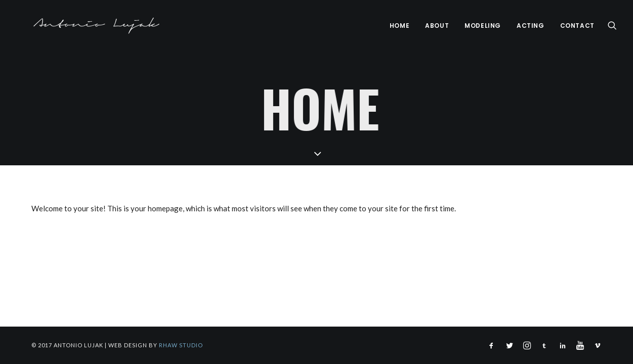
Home (399, 26)
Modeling (483, 26)
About (437, 26)
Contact (577, 26)
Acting (531, 26)
